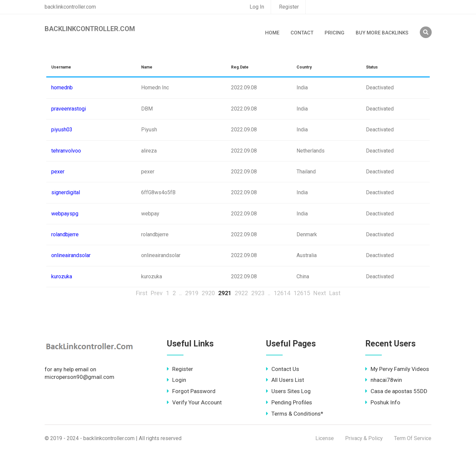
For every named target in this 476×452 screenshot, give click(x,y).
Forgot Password (191, 391)
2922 (241, 293)
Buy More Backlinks (382, 33)
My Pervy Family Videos (397, 369)
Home (272, 33)
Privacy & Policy (364, 438)
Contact (302, 33)
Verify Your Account (194, 402)
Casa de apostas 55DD (396, 391)
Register (289, 7)
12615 (302, 293)
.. (180, 293)
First (142, 293)
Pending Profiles (289, 402)
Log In (257, 7)
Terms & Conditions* (295, 414)
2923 (258, 293)
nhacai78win (384, 380)
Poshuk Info (383, 402)
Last (335, 293)
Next (320, 293)
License (325, 438)
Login (177, 380)
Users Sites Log (288, 391)
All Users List (285, 380)
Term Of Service (413, 438)
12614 (282, 293)
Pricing (335, 33)
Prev (157, 293)
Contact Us (283, 369)
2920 (208, 293)
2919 (192, 293)
